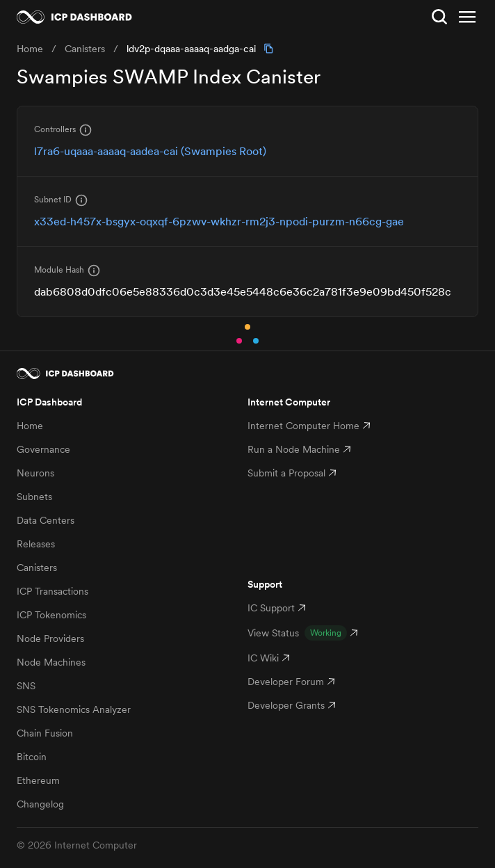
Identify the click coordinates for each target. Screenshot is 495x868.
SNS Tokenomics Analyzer (74, 709)
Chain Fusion (45, 733)
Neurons (35, 473)
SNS (26, 686)
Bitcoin (32, 757)
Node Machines (51, 662)
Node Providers (50, 638)
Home (30, 426)
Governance (43, 449)
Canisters (37, 568)
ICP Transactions (52, 591)
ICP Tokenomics (51, 615)
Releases (36, 544)
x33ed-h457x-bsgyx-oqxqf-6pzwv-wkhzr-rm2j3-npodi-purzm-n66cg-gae (219, 221)
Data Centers (46, 520)
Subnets (34, 497)
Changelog (40, 804)
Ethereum (38, 780)
